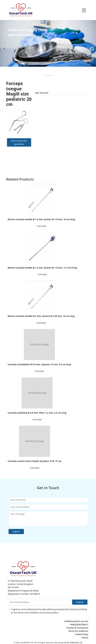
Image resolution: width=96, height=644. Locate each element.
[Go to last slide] (4, 49)
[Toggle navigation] (84, 10)
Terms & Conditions (78, 631)
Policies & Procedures (77, 628)
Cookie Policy (82, 634)
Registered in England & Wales (23, 591)
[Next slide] (92, 49)
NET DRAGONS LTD (74, 643)
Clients (85, 638)
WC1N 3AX (13, 587)
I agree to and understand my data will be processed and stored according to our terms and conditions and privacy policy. (49, 611)
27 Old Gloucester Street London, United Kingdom (21, 582)
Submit (16, 532)
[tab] (44, 75)
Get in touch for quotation (19, 142)
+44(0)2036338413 (79, 624)
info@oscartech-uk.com (76, 621)
